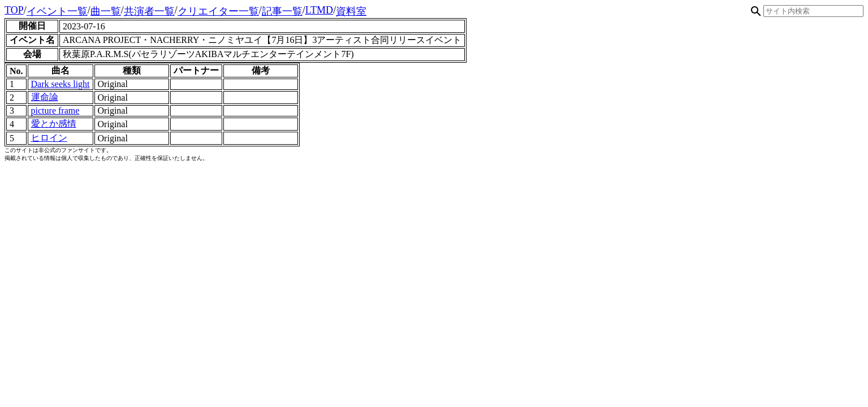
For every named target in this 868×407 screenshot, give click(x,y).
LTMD (319, 10)
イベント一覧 (57, 11)
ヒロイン (49, 138)
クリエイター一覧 (218, 11)
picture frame (55, 111)
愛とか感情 (54, 124)
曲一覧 (106, 11)
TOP (14, 10)
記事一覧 (282, 11)
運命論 (45, 97)
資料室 (351, 11)
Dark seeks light (61, 84)
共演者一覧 (149, 11)
